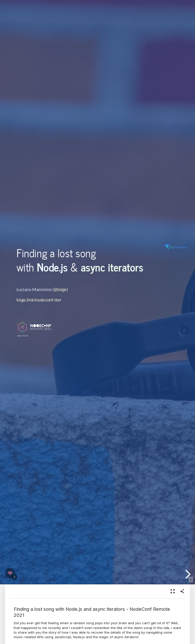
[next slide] (187, 574)
